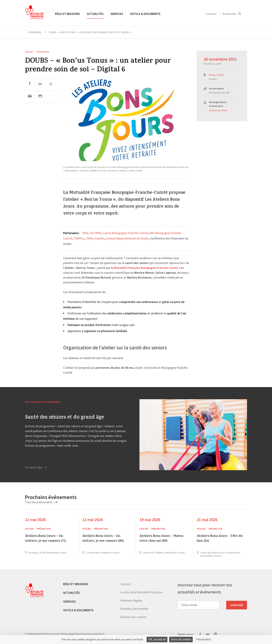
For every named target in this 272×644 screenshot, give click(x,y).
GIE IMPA (95, 233)
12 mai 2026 (35, 520)
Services (117, 14)
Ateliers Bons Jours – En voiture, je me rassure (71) (45, 539)
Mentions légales (131, 600)
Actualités (95, 14)
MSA (85, 233)
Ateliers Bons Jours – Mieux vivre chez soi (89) (161, 539)
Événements (35, 32)
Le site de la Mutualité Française (141, 592)
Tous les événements (41, 502)
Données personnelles (135, 609)
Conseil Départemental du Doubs (127, 238)
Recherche (229, 14)
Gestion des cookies (133, 617)
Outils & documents (145, 14)
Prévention (43, 52)
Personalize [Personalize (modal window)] (203, 639)
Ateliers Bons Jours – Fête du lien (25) (220, 539)
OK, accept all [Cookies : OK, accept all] (157, 639)
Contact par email (218, 110)
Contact (211, 14)
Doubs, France (216, 75)
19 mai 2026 (150, 520)
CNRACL (79, 238)
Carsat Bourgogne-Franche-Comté (125, 233)
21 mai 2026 (207, 520)
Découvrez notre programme (42, 402)
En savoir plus (36, 467)
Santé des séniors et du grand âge (64, 418)
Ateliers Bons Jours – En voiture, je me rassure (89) (103, 539)
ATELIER (29, 52)
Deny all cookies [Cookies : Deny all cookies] (181, 639)
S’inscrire (237, 605)
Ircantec (99, 238)
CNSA (89, 238)
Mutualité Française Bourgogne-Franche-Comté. (146, 268)
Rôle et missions (67, 14)
